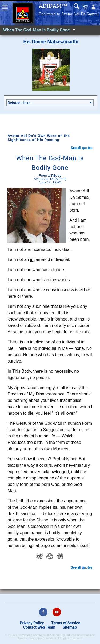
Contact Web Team (39, 627)
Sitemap (70, 627)
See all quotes (81, 148)
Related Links (19, 103)
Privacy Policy (32, 623)
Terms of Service (66, 623)
